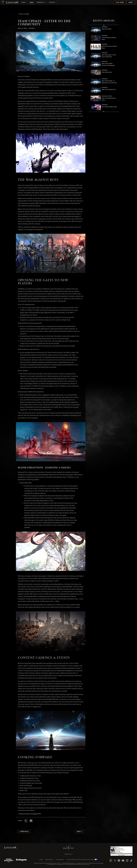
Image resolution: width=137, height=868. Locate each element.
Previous (24, 832)
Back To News (23, 14)
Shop (131, 3)
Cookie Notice (60, 860)
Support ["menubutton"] (53, 2)
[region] (104, 68)
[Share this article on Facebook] (31, 821)
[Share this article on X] (26, 821)
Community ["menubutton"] (41, 2)
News (32, 2)
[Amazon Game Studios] (9, 861)
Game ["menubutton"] (24, 2)
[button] (51, 52)
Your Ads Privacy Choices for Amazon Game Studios (82, 860)
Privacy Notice (49, 860)
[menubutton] (68, 854)
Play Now (120, 3)
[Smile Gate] (21, 861)
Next (80, 832)
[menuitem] (24, 2)
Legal (41, 860)
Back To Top (68, 848)
